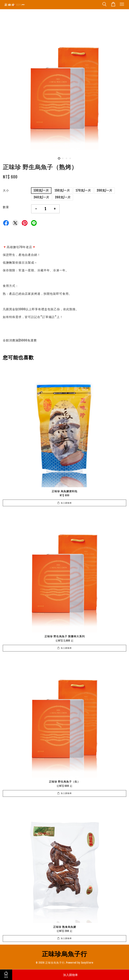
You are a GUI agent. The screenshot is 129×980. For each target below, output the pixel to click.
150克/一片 (62, 190)
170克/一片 (83, 190)
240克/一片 (41, 197)
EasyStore (87, 963)
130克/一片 (41, 190)
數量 (6, 207)
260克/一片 (63, 197)
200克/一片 (105, 190)
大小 (6, 190)
